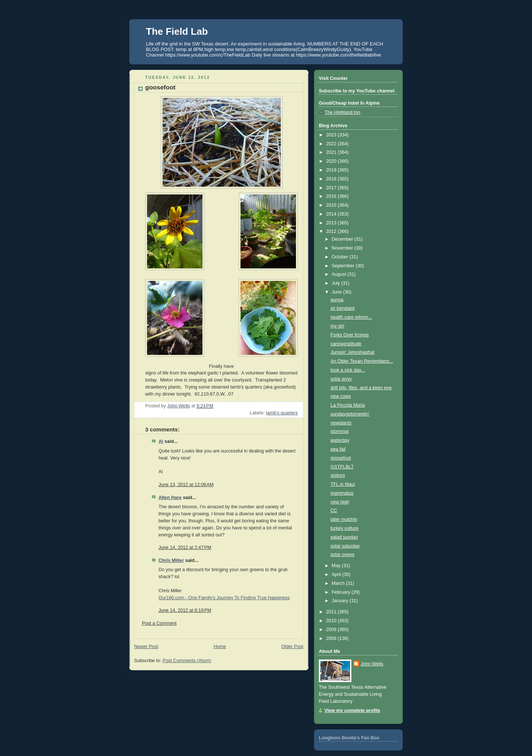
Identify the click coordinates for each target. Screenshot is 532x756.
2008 (332, 638)
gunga (337, 300)
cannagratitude (346, 344)
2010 (332, 621)
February (342, 592)
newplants (341, 423)
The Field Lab (177, 31)
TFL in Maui (343, 484)
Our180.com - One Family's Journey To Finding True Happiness (224, 598)
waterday (340, 440)
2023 (332, 135)
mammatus (342, 493)
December (343, 239)
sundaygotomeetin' (350, 414)
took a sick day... (348, 370)
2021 (332, 152)
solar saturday (345, 546)
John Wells (372, 664)
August (340, 274)
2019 (332, 170)
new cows (341, 396)
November (343, 248)
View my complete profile (352, 711)
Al (161, 441)
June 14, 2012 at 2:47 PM (185, 547)
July (337, 283)
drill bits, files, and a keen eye (361, 388)
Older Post (292, 647)
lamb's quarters (282, 413)
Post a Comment (159, 623)
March (339, 583)
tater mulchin (344, 519)
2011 (332, 612)
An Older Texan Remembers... (362, 361)
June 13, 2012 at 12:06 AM (186, 485)
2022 (332, 144)
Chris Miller (171, 560)
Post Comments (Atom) (187, 661)
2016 (332, 196)
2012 (332, 231)
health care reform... (352, 317)
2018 (332, 179)
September (344, 266)
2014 (332, 214)
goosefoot (341, 458)
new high (340, 502)
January (341, 601)
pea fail (338, 449)
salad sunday (344, 537)
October (341, 257)
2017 (332, 188)
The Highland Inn (342, 112)
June (337, 292)
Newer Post (146, 647)
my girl (337, 326)
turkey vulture (345, 528)
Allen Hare (170, 498)
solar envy (341, 379)
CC (334, 511)
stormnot (340, 431)
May (337, 566)
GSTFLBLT (342, 467)
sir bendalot (343, 308)
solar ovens (342, 555)
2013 (332, 223)
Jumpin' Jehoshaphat (353, 352)
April (337, 574)
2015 (332, 205)
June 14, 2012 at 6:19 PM (185, 610)
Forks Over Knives (350, 335)
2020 (332, 161)
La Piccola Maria (348, 405)
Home (220, 647)
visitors (338, 475)
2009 (332, 630)
